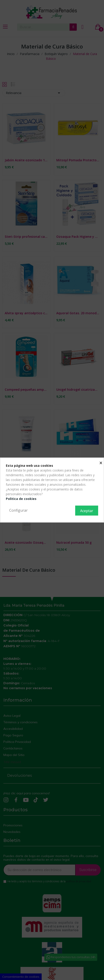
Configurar (18, 510)
